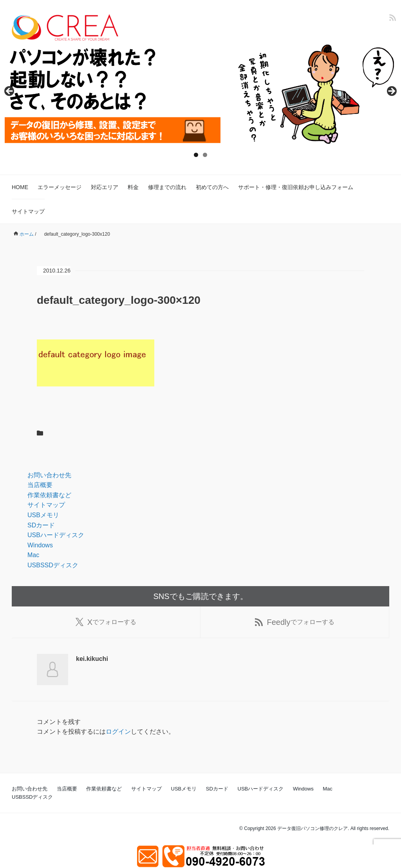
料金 (133, 187)
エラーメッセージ (60, 187)
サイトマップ (28, 211)
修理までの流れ (167, 187)
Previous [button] (10, 92)
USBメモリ (43, 515)
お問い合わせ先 (49, 475)
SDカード (41, 525)
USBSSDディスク (53, 565)
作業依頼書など (49, 495)
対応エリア (105, 187)
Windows (40, 545)
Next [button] (391, 92)
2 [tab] (205, 155)
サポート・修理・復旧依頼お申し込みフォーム (296, 187)
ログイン (118, 732)
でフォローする (106, 622)
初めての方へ (212, 187)
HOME (20, 187)
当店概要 (40, 485)
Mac (33, 555)
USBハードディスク (56, 535)
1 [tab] (196, 155)
